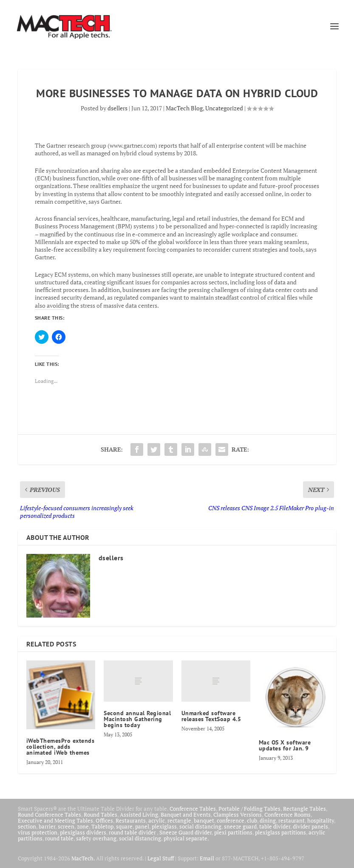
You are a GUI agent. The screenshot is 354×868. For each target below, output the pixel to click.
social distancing (200, 826)
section (27, 826)
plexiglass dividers (83, 832)
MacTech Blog (184, 108)
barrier (47, 826)
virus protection (38, 832)
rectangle (179, 820)
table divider (275, 826)
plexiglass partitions (280, 832)
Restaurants (131, 820)
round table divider (133, 832)
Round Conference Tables (50, 815)
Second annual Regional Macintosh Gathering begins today (137, 719)
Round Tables (101, 815)
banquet (204, 820)
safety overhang (96, 838)
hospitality (321, 820)
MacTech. (83, 858)
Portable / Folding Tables (249, 809)
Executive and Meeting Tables (55, 820)
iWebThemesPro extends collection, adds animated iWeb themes (61, 747)
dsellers (118, 108)
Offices (104, 820)
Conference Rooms (287, 815)
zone (83, 826)
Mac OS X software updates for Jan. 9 (285, 745)
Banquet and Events (186, 815)
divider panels (310, 826)
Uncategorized (224, 108)
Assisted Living (139, 815)
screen (66, 826)
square (124, 826)
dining (268, 820)
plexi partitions (233, 832)
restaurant (292, 820)
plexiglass (164, 826)
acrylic (157, 820)
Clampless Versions (238, 815)
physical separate (185, 838)
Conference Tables (193, 809)
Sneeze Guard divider (185, 832)
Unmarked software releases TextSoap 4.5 (211, 716)
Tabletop (102, 826)
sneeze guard (240, 826)
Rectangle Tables (304, 809)
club (252, 820)
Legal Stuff (161, 858)
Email (207, 858)
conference (231, 820)
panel (142, 826)
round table (59, 838)
